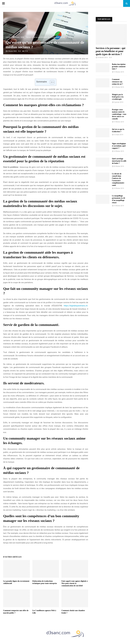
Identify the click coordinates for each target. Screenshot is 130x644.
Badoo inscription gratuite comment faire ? (119, 67)
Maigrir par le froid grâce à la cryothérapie (118, 97)
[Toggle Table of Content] (51, 82)
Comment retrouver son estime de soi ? (117, 82)
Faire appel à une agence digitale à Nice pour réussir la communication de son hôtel (75, 583)
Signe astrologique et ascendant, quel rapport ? (119, 146)
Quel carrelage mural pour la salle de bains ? (119, 161)
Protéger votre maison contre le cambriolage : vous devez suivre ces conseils (119, 114)
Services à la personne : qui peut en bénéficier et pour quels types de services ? (111, 51)
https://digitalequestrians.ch (76, 306)
